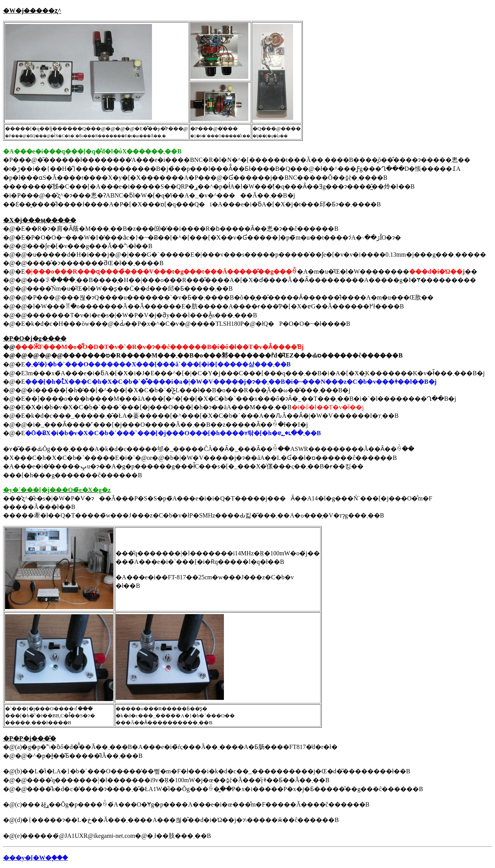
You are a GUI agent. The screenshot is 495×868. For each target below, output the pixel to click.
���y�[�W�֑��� (35, 858)
